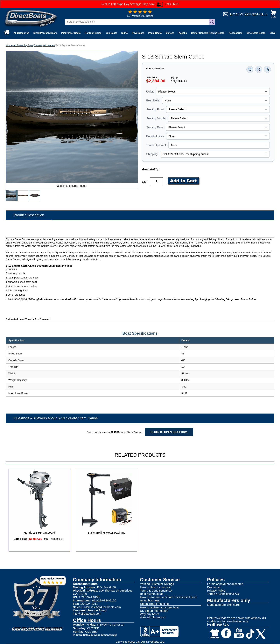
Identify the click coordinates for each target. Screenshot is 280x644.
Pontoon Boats (93, 33)
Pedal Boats (155, 33)
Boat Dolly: (153, 100)
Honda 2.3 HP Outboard (39, 533)
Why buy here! (149, 614)
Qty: (145, 182)
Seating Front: (155, 109)
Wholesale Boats (256, 33)
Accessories (236, 33)
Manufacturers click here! (223, 605)
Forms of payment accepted (225, 584)
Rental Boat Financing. (155, 604)
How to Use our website (155, 587)
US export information (154, 611)
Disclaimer (214, 587)
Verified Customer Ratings (157, 584)
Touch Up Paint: (157, 145)
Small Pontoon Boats (45, 33)
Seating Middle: (156, 118)
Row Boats (138, 33)
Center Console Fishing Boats (208, 33)
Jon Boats (111, 33)
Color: (150, 91)
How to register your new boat (159, 607)
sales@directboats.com (106, 607)
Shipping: (152, 154)
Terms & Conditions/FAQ (156, 590)
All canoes (49, 45)
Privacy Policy (216, 590)
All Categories (21, 33)
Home (9, 45)
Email (235, 14)
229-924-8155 (256, 14)
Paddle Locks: (155, 136)
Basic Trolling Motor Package (106, 533)
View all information (153, 617)
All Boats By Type (23, 45)
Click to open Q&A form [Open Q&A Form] (169, 432)
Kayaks (183, 33)
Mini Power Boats (71, 33)
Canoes (170, 33)
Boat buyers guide (152, 594)
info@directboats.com (87, 614)
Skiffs (125, 33)
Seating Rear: (155, 127)
